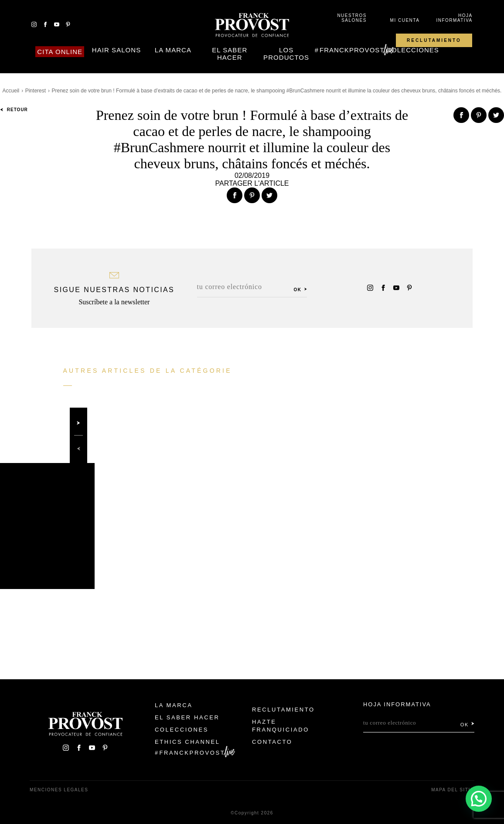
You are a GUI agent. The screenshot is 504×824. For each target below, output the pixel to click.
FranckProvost (352, 50)
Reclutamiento (434, 40)
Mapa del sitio (453, 790)
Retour (14, 110)
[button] (479, 799)
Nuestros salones (352, 18)
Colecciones (413, 50)
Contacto (272, 742)
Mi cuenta (405, 20)
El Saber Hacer (230, 54)
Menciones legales (59, 790)
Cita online (60, 52)
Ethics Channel (187, 742)
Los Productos (286, 54)
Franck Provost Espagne (252, 25)
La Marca (173, 50)
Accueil (11, 91)
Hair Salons (116, 50)
